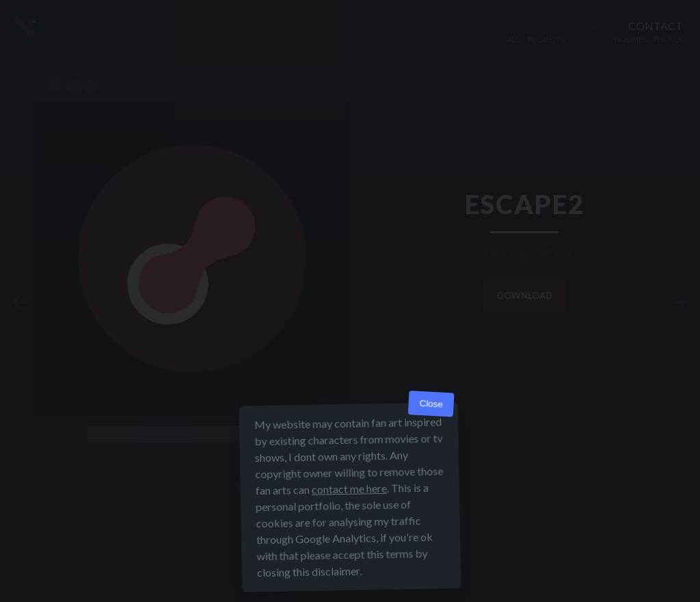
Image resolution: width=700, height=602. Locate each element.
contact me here (349, 489)
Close (431, 404)
